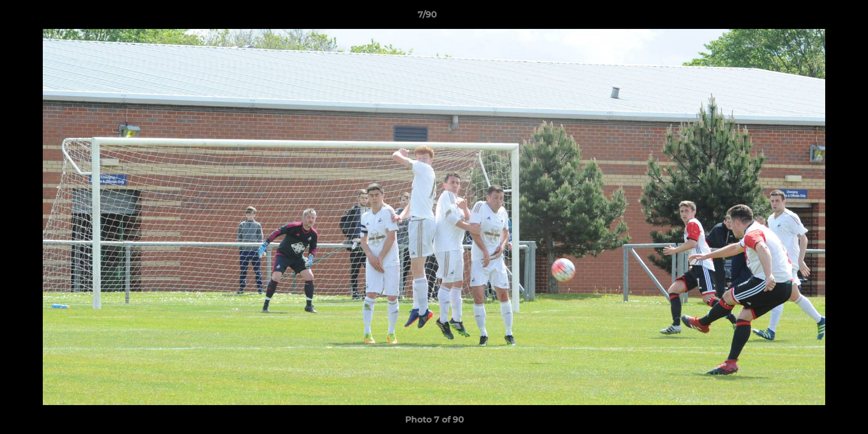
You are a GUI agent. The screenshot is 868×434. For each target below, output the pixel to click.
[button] (817, 17)
